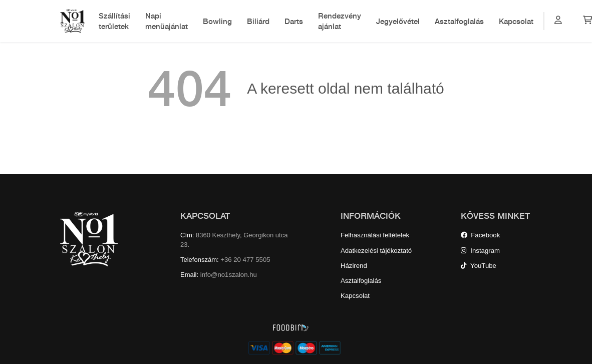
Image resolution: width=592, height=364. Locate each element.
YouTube (479, 266)
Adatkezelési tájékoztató (376, 251)
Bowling (217, 21)
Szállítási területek (114, 21)
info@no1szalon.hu (229, 275)
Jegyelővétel (398, 21)
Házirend (354, 266)
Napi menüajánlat (167, 21)
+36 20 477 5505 (245, 260)
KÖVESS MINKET (495, 216)
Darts (294, 21)
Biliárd (258, 21)
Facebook (480, 235)
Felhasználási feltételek (375, 235)
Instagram (480, 251)
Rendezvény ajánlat (340, 21)
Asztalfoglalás (459, 21)
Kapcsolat (516, 21)
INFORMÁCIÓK (371, 216)
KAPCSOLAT (205, 216)
